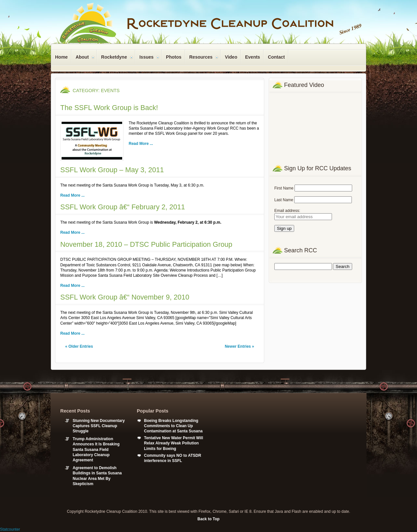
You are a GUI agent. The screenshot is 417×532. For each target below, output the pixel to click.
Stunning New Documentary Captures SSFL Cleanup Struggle (99, 426)
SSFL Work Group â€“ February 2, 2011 (123, 207)
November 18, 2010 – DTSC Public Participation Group (146, 244)
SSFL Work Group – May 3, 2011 (112, 170)
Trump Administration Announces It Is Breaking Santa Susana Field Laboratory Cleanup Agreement (96, 449)
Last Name (284, 200)
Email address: (287, 211)
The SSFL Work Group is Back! (109, 108)
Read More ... (141, 144)
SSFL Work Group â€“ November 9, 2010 (125, 297)
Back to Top (208, 519)
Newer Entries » (239, 346)
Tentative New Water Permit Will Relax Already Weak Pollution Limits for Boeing (173, 443)
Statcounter (10, 529)
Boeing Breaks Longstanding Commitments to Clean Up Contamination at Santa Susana (173, 426)
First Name (284, 188)
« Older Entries (79, 346)
